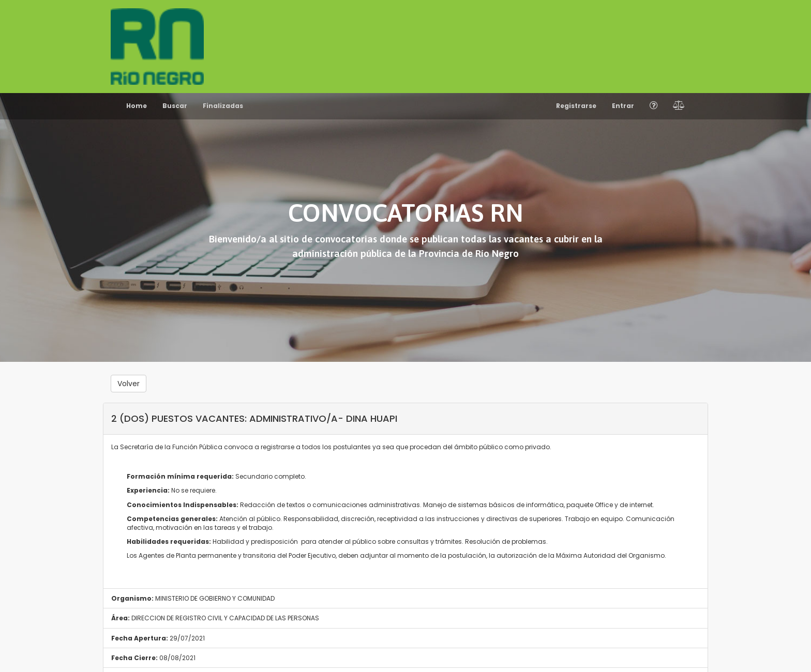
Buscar (175, 106)
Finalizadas (223, 106)
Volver (129, 384)
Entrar (623, 106)
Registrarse (576, 106)
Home (137, 106)
